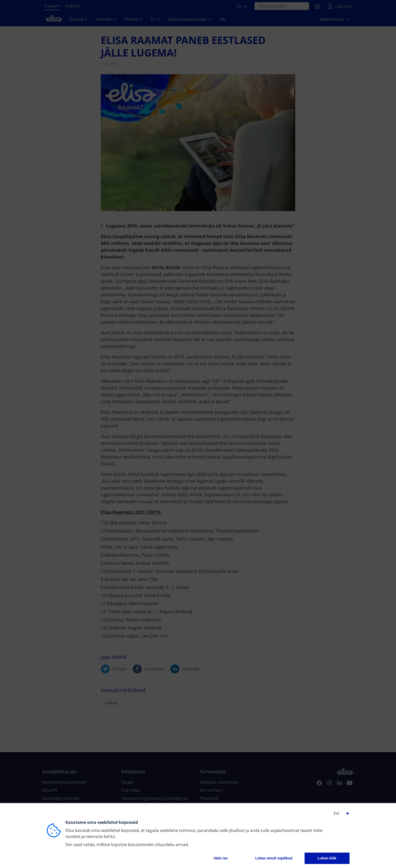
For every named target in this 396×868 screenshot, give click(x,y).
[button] (339, 813)
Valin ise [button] (220, 858)
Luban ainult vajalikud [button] (274, 858)
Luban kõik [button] (327, 858)
